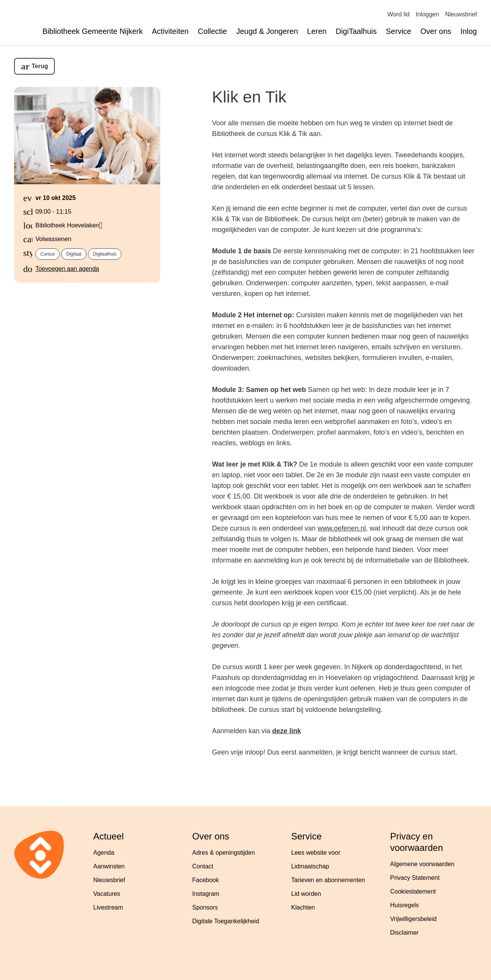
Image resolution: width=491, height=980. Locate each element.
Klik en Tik (249, 97)
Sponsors (205, 907)
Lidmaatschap (310, 866)
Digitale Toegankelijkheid (226, 921)
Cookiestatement (413, 891)
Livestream (108, 907)
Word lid (399, 14)
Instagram (206, 894)
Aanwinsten (109, 866)
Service (399, 31)
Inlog (469, 31)
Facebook (206, 880)
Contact (203, 866)
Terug (40, 66)
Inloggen (427, 14)
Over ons (436, 31)
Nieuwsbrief (461, 14)
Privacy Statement (415, 878)
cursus (48, 254)
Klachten (303, 907)
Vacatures (107, 894)
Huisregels (405, 905)
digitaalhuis (105, 254)
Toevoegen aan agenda (67, 269)
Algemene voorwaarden (422, 864)
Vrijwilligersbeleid (413, 919)
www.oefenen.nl (342, 528)
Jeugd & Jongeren (267, 31)
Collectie (213, 31)
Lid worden (306, 894)
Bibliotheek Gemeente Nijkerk (93, 31)
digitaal (74, 254)
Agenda (104, 853)
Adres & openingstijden (224, 853)
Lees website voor (316, 853)
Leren (317, 31)
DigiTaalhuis (356, 31)
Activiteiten (170, 31)
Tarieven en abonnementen (328, 880)
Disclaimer (404, 933)
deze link (287, 731)
